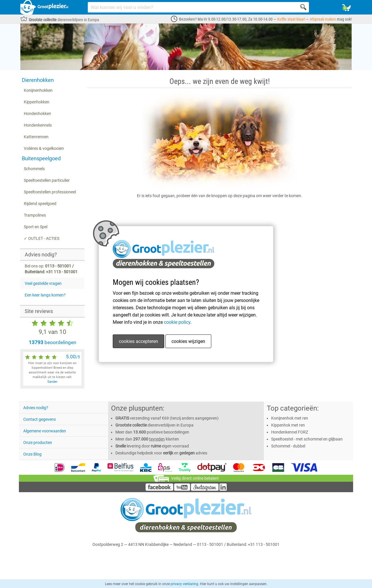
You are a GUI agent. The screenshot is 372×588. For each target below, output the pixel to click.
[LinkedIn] (223, 489)
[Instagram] (205, 489)
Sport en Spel (36, 227)
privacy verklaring (184, 584)
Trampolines (35, 215)
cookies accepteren (138, 341)
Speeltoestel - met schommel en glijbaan (307, 439)
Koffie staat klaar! (291, 19)
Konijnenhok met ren (290, 418)
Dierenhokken (38, 80)
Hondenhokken (37, 114)
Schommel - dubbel (288, 446)
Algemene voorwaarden (45, 431)
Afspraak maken (323, 19)
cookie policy (177, 322)
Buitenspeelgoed (41, 158)
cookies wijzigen (188, 341)
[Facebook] (159, 489)
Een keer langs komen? (45, 295)
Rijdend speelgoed (40, 204)
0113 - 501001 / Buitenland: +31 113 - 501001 (238, 544)
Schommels (34, 169)
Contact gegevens (40, 419)
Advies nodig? (36, 408)
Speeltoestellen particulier (47, 180)
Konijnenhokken (38, 90)
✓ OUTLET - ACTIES (42, 238)
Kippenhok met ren (288, 425)
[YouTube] (182, 489)
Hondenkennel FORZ (290, 432)
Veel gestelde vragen (43, 283)
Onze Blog (32, 454)
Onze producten (38, 443)
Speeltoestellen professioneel (50, 192)
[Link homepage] (44, 7)
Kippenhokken (37, 102)
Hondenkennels (38, 125)
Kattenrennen (36, 137)
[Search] (304, 7)
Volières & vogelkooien (44, 148)
